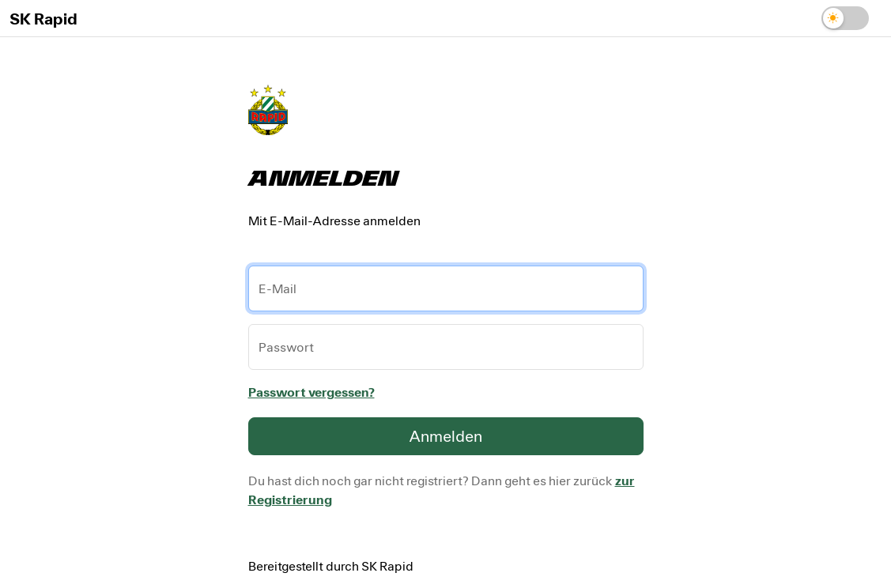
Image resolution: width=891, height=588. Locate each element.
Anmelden (445, 436)
